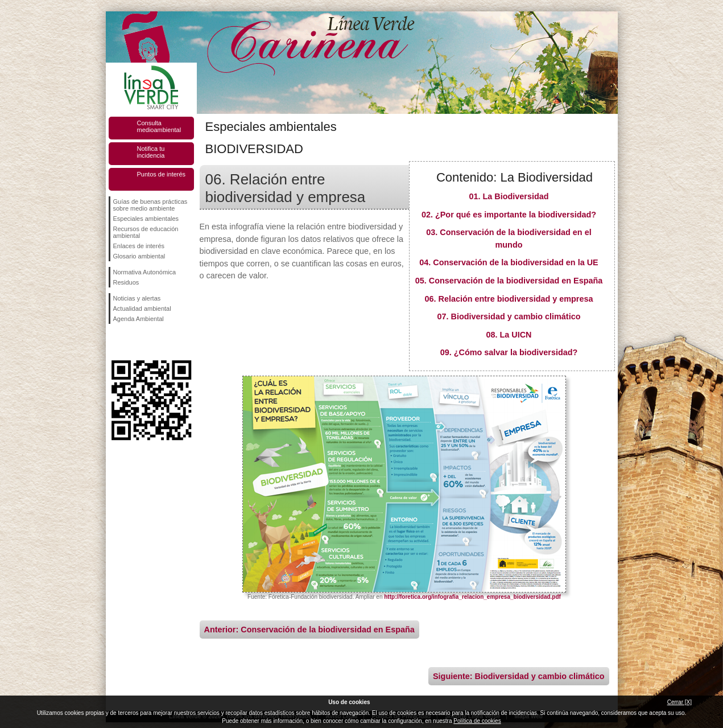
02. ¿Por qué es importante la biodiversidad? (509, 215)
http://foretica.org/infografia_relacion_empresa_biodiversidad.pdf (472, 597)
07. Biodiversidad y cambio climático (509, 316)
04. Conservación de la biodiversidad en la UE (509, 262)
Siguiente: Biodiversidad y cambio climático (519, 676)
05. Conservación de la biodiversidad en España (509, 281)
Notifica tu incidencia (151, 152)
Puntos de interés (162, 174)
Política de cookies (477, 721)
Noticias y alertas (137, 298)
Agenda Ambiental (139, 319)
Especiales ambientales (146, 219)
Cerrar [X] (679, 702)
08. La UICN (509, 335)
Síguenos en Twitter (134, 342)
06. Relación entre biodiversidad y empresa (509, 299)
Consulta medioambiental (159, 126)
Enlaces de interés (139, 246)
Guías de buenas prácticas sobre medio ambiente (150, 205)
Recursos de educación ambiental (146, 232)
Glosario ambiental (139, 256)
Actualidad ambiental (142, 309)
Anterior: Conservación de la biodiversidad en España (309, 630)
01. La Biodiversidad (509, 196)
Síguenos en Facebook (115, 342)
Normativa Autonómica (145, 272)
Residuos (126, 282)
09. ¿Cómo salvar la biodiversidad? (509, 352)
